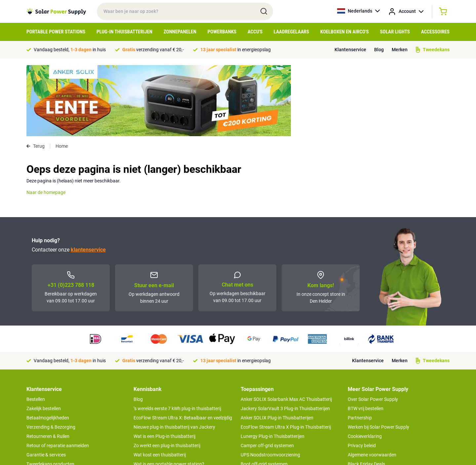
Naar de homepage (46, 121)
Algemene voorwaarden (372, 384)
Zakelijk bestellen (44, 337)
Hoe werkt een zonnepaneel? (163, 411)
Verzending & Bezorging (51, 356)
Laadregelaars (291, 32)
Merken (400, 50)
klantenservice (88, 179)
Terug (36, 75)
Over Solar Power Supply (373, 328)
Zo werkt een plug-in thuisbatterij (167, 374)
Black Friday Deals (366, 393)
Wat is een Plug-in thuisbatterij (164, 365)
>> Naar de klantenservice (53, 415)
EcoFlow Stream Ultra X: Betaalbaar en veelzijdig (183, 347)
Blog (379, 50)
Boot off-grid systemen (264, 393)
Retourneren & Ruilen (48, 365)
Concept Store (41, 402)
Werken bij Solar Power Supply (378, 356)
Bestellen (36, 328)
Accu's (255, 32)
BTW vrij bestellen (366, 337)
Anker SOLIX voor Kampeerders (273, 402)
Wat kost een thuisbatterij (160, 384)
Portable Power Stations (56, 32)
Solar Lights (395, 32)
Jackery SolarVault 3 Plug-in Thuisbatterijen (285, 337)
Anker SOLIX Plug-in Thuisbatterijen (277, 347)
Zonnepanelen (180, 32)
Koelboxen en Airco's (345, 32)
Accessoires (435, 32)
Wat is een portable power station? (169, 393)
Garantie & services (46, 384)
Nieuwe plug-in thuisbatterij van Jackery (174, 356)
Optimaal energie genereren (162, 421)
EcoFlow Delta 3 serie (262, 411)
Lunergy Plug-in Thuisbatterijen (273, 365)
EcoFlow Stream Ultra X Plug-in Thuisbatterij (286, 356)
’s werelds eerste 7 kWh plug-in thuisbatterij (177, 337)
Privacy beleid (362, 374)
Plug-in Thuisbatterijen (124, 32)
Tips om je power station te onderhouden (175, 402)
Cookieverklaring (365, 365)
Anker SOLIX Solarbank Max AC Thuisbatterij (286, 328)
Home (62, 75)
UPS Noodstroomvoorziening (270, 384)
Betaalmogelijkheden (48, 347)
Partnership (360, 347)
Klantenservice (350, 50)
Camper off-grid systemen (267, 374)
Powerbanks (222, 32)
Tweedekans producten (50, 393)
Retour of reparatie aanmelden (58, 374)
